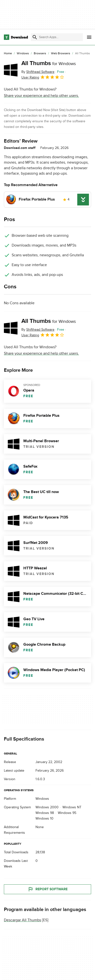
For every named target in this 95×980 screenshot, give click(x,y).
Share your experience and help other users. (41, 96)
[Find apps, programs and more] (57, 37)
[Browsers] (40, 54)
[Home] (8, 54)
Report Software (48, 889)
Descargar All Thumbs (22, 920)
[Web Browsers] (61, 54)
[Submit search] (35, 37)
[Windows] (23, 54)
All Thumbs (49, 63)
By (38, 72)
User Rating (43, 77)
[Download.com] (16, 37)
